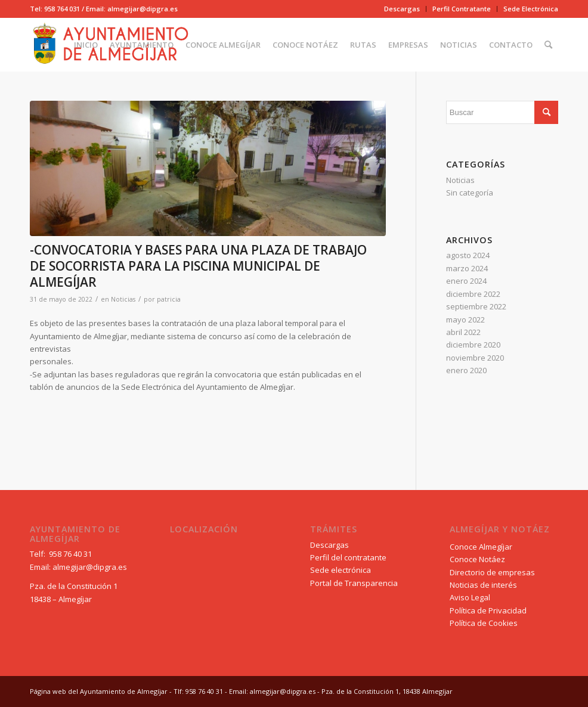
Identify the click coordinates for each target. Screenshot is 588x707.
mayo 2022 (465, 320)
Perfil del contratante (348, 557)
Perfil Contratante (462, 9)
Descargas (402, 9)
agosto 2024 (468, 255)
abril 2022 (463, 332)
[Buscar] (548, 45)
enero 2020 (466, 370)
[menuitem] (402, 9)
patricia (169, 299)
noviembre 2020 (475, 358)
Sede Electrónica (531, 9)
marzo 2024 (467, 268)
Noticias (123, 299)
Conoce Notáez (477, 559)
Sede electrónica (341, 570)
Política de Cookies (484, 623)
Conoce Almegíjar (481, 547)
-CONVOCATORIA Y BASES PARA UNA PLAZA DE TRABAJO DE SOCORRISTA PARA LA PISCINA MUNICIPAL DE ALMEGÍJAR (198, 266)
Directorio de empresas (492, 572)
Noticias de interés (483, 585)
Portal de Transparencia (354, 583)
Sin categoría (470, 193)
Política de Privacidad (488, 610)
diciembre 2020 (473, 345)
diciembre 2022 (473, 294)
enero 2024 (466, 281)
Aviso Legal (470, 597)
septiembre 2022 (476, 306)
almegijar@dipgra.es (90, 567)
